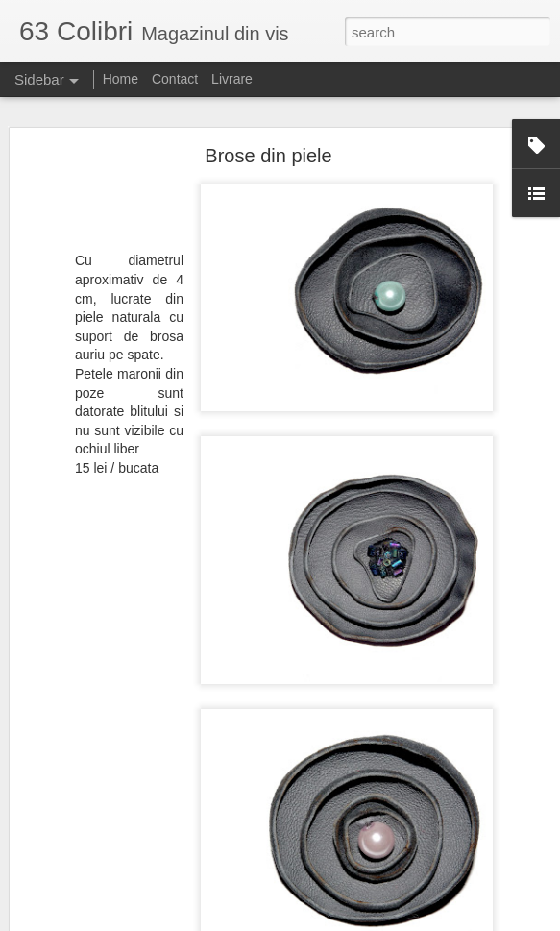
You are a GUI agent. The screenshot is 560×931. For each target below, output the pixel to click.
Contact (175, 79)
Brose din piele (268, 156)
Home (121, 79)
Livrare (232, 79)
